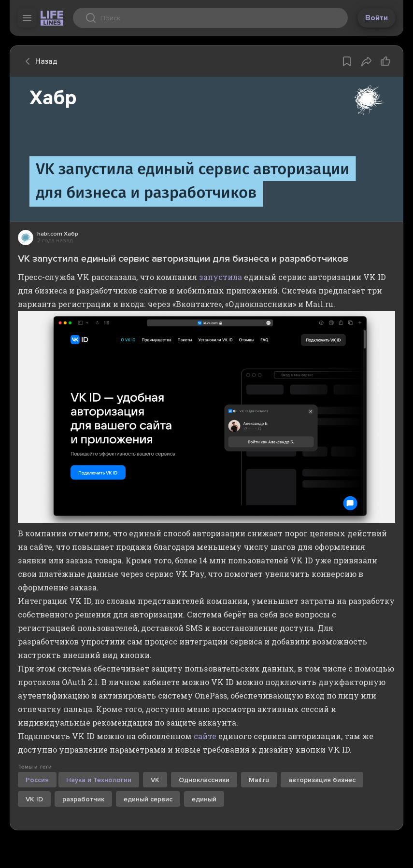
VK (155, 780)
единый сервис (148, 799)
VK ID (34, 799)
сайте (205, 736)
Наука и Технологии (99, 780)
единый (204, 799)
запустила (221, 277)
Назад (39, 61)
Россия (37, 780)
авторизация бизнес (322, 780)
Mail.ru (259, 780)
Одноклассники (204, 780)
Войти (377, 18)
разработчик (83, 799)
